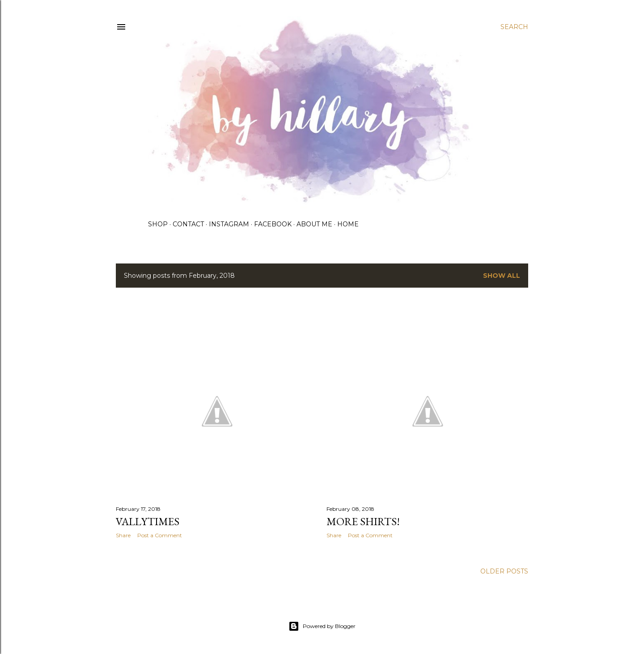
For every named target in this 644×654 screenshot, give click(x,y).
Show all (502, 276)
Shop (158, 224)
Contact (188, 224)
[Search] (514, 27)
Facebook (273, 224)
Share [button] (123, 535)
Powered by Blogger (322, 626)
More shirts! (363, 521)
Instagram (229, 224)
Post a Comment (160, 535)
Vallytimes (148, 521)
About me (314, 224)
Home (348, 224)
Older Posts (504, 571)
